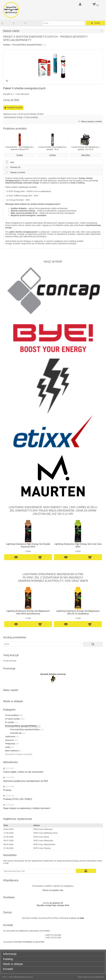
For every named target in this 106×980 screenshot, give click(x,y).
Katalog (6, 45)
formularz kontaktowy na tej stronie (29, 942)
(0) (98, 5)
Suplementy (12, 737)
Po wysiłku (11, 722)
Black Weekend (13, 751)
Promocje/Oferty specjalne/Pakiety (27, 45)
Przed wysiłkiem (14, 715)
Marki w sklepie (13, 964)
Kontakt (8, 969)
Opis (10, 162)
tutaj (82, 918)
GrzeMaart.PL (99, 977)
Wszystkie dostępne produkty (19, 754)
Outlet (10, 747)
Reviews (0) (13, 167)
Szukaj (95, 23)
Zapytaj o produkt (15, 172)
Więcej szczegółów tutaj (53, 890)
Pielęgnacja (12, 744)
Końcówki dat (18, 733)
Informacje (10, 954)
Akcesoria (12, 740)
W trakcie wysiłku (15, 719)
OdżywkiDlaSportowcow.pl (23, 977)
